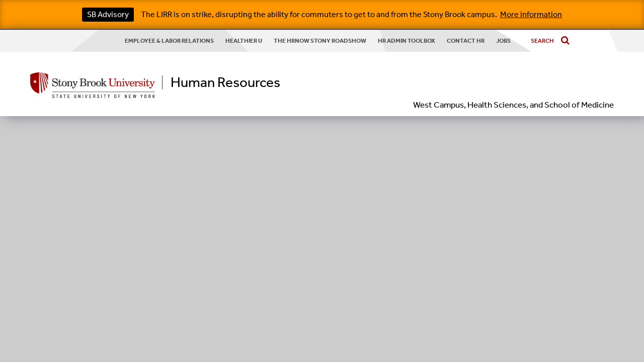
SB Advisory (108, 14)
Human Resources (225, 82)
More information (531, 14)
